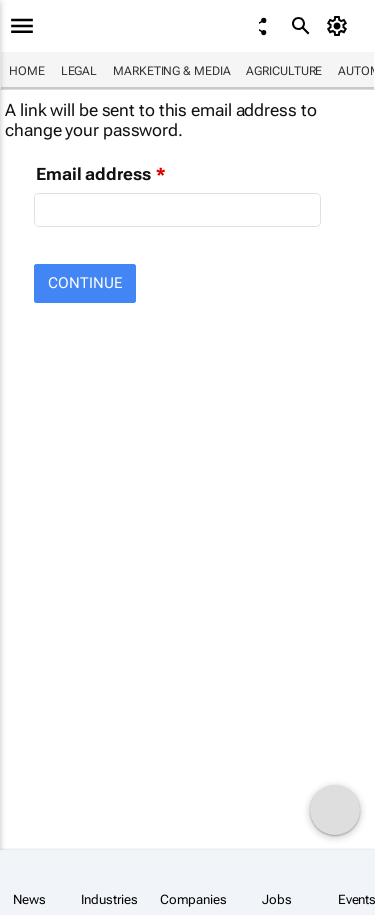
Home (27, 71)
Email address (93, 174)
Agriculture (284, 71)
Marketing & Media (171, 71)
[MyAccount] (340, 26)
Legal (79, 71)
